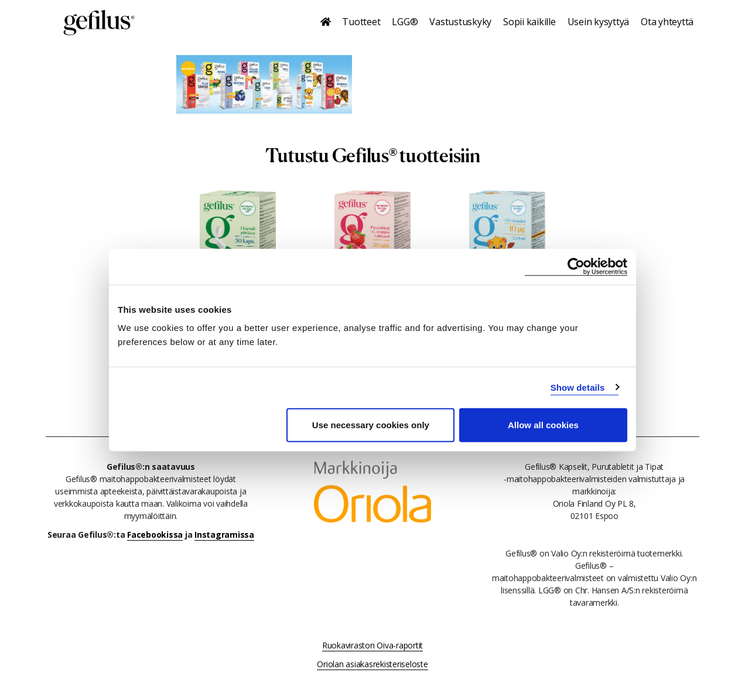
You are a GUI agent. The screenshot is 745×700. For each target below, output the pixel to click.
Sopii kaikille (529, 22)
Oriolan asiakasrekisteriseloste (372, 664)
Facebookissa (155, 535)
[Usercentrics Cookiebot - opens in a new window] (576, 266)
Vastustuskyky (460, 22)
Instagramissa (224, 535)
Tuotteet (361, 22)
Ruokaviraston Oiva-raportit (372, 645)
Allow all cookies (543, 425)
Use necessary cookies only (371, 425)
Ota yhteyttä (667, 22)
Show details (578, 387)
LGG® (405, 22)
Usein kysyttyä (599, 22)
